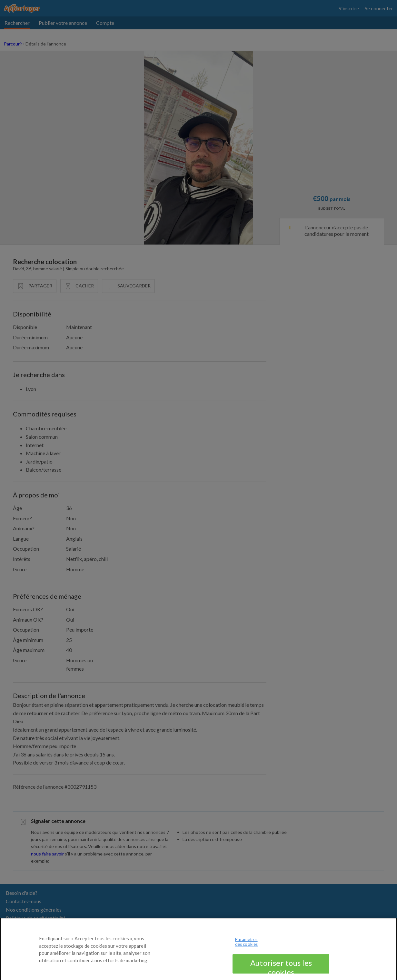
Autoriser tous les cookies (281, 970)
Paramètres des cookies (246, 946)
